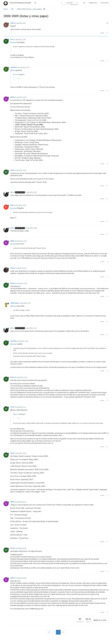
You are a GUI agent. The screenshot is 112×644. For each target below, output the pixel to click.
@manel (13, 42)
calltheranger (14, 303)
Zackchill (13, 341)
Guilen (12, 268)
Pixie (12, 39)
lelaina (12, 23)
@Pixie (13, 70)
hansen (13, 283)
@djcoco (13, 306)
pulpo (12, 205)
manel (12, 170)
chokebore (14, 67)
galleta (12, 97)
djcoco (13, 192)
